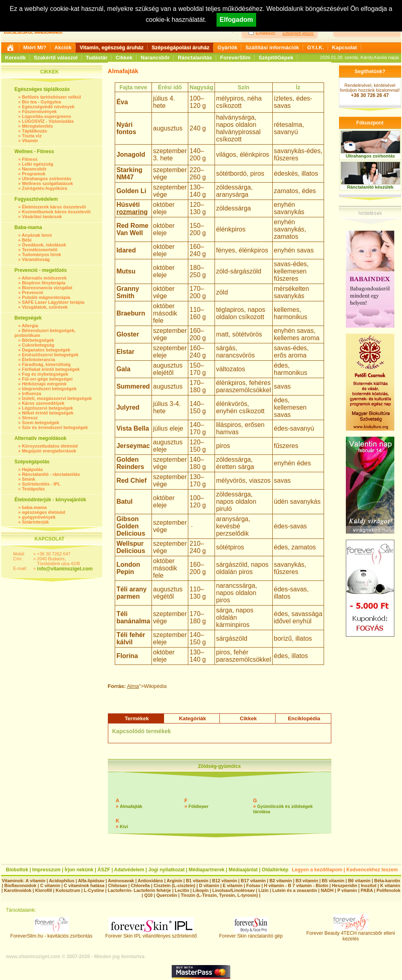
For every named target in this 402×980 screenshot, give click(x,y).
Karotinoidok (18, 890)
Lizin (264, 890)
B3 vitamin (307, 881)
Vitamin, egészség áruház (112, 47)
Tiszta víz (32, 136)
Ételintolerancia (38, 360)
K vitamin (390, 885)
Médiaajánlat (243, 870)
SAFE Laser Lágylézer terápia (53, 302)
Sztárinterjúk (35, 522)
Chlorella (140, 885)
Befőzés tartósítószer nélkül (51, 97)
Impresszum (46, 870)
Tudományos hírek (41, 254)
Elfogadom (237, 20)
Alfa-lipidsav (91, 881)
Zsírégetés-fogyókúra (44, 188)
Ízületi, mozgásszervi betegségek (57, 398)
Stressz (30, 418)
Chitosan (118, 885)
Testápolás (33, 489)
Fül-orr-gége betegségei (47, 379)
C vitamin (50, 885)
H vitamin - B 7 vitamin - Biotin (296, 885)
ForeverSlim (235, 58)
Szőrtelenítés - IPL (41, 484)
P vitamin (348, 890)
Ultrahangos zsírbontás (46, 179)
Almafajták (131, 806)
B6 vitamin (359, 881)
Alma (133, 686)
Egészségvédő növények (48, 107)
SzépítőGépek (276, 58)
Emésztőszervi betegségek (50, 355)
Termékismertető (40, 250)
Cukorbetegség (38, 345)
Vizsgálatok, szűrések (45, 307)
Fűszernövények (39, 111)
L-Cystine (94, 890)
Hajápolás (32, 469)
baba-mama (34, 507)
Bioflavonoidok (20, 885)
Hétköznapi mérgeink (44, 384)
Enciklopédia (304, 718)
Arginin (174, 881)
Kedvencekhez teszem (372, 870)
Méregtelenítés (37, 126)
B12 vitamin (225, 881)
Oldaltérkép (275, 870)
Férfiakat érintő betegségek (51, 369)
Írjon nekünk (79, 870)
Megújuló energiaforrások (49, 451)
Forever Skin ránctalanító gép (251, 934)
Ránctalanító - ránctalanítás (51, 474)
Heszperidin (345, 885)
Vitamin (30, 141)
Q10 (148, 895)
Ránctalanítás (195, 58)
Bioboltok (17, 870)
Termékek (137, 718)
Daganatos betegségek (46, 350)
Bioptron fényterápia (44, 283)
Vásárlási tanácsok (42, 217)
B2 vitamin (281, 881)
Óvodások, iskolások (44, 245)
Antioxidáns (150, 881)
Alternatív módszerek (44, 278)
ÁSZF (104, 870)
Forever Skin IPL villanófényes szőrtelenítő (151, 934)
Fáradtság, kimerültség (46, 364)
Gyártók (227, 47)
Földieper (199, 806)
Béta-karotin (387, 881)
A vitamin (35, 881)
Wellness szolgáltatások (47, 183)
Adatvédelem (129, 870)
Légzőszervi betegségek (47, 408)
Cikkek (124, 58)
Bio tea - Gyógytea (41, 102)
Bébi (27, 240)
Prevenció (33, 292)
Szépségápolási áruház (180, 47)
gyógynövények (39, 517)
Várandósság (36, 259)
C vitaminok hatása (84, 885)
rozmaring (132, 212)
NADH (327, 890)
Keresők (16, 58)
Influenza (32, 393)
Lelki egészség (38, 164)
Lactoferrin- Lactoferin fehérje (139, 890)
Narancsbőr (155, 58)
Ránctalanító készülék (370, 187)
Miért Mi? (35, 47)
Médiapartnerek (207, 870)
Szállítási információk (272, 47)
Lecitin (182, 890)
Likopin (201, 890)
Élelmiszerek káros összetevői (54, 207)
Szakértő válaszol (56, 58)
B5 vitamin (333, 881)
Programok (34, 174)
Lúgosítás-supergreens (46, 116)
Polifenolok (388, 890)
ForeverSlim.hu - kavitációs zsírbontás (51, 934)
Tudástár (97, 58)
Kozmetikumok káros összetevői (56, 212)
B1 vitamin (197, 881)
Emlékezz (266, 33)
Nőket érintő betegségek (48, 413)
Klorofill (44, 890)
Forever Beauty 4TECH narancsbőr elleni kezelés (350, 934)
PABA (367, 890)
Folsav (253, 885)
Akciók (63, 47)
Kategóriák (193, 718)
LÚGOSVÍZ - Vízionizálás (48, 121)
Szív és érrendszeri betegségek (55, 427)
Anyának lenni (37, 235)
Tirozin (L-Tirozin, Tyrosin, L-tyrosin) (219, 895)
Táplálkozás (34, 131)
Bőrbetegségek (38, 340)
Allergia (30, 326)
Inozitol (369, 885)
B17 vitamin (253, 881)
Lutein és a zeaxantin (295, 890)
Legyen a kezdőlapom (317, 870)
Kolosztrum (68, 890)
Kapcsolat (345, 47)
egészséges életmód (43, 512)
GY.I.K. (315, 47)
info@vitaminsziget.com (65, 569)
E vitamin (233, 885)
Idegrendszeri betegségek (49, 389)
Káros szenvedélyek (43, 403)
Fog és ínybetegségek (45, 374)
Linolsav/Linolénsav (233, 890)
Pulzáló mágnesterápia (46, 297)
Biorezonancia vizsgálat (47, 288)
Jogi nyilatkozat (166, 870)
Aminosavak (121, 881)
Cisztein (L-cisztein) (174, 885)
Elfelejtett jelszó (298, 33)
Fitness (30, 159)
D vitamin (209, 885)
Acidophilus (62, 881)
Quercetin (167, 895)
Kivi (124, 826)
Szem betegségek (40, 423)
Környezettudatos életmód (50, 446)
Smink (28, 479)
